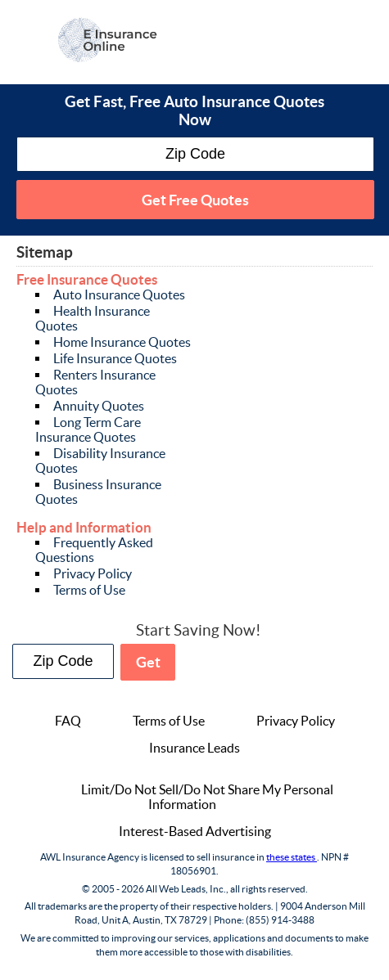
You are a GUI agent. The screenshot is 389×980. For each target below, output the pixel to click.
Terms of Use (89, 590)
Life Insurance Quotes (115, 358)
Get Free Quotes (195, 200)
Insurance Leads (194, 748)
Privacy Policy (93, 573)
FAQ (68, 721)
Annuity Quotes (99, 406)
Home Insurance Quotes (122, 342)
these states (292, 857)
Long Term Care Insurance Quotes (88, 429)
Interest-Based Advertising (195, 831)
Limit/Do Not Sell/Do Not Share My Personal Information (207, 797)
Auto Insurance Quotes (119, 294)
